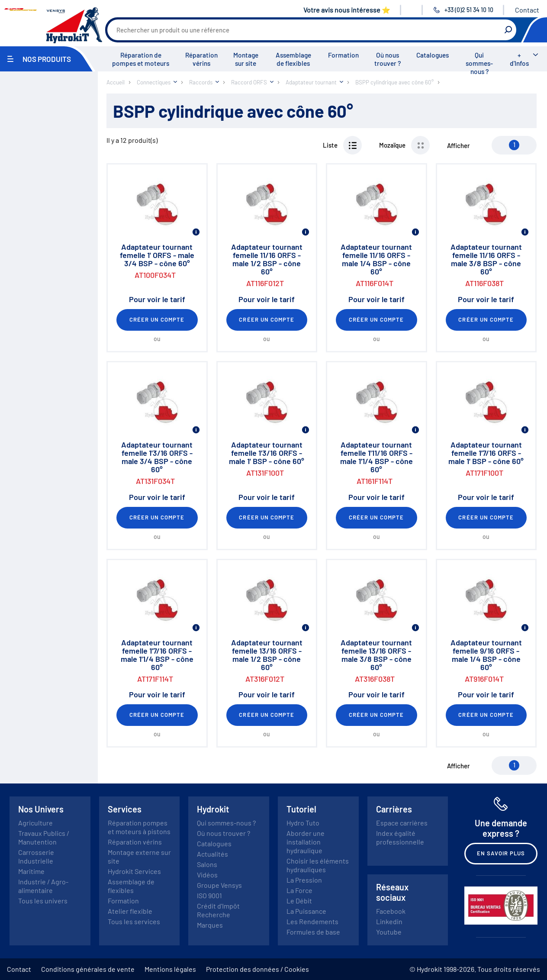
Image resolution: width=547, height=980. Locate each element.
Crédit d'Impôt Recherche (218, 910)
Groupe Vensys (219, 885)
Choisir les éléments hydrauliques (318, 865)
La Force (299, 890)
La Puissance (306, 911)
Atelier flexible (130, 911)
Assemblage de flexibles (293, 59)
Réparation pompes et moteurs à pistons (139, 827)
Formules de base (313, 932)
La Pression (304, 880)
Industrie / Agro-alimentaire (43, 886)
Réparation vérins (201, 59)
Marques (210, 925)
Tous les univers (43, 901)
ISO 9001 (209, 895)
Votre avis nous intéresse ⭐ (347, 10)
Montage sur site (246, 59)
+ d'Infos (519, 59)
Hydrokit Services (134, 871)
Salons (207, 864)
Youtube (389, 932)
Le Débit (299, 901)
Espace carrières (402, 823)
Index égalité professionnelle (400, 837)
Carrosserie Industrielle (36, 856)
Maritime (31, 871)
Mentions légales (170, 969)
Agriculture (35, 823)
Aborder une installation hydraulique (306, 842)
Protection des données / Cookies (257, 969)
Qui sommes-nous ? (479, 63)
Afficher (459, 145)
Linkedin (389, 921)
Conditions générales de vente (88, 969)
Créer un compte (157, 319)
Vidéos (207, 875)
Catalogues (433, 55)
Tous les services (134, 921)
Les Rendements (312, 921)
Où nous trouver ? (388, 59)
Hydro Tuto (303, 823)
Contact (527, 10)
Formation (343, 55)
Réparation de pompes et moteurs (141, 59)
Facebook (391, 911)
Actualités (212, 854)
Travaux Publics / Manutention (44, 837)
